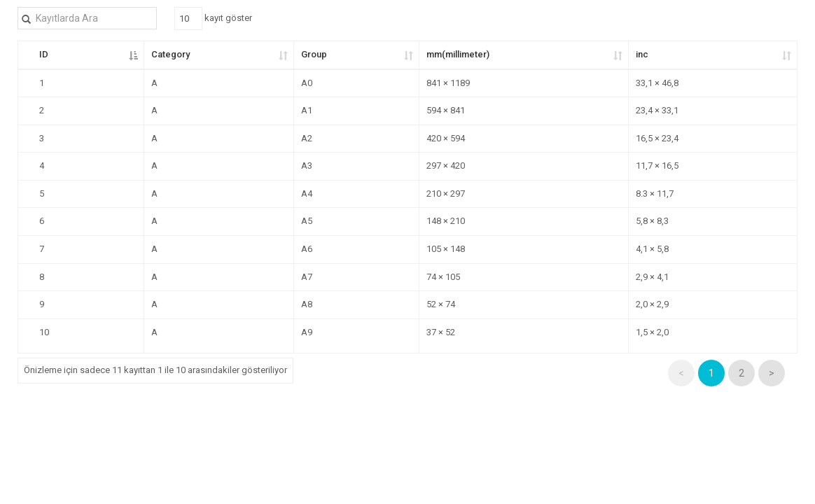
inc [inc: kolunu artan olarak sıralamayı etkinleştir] (642, 54)
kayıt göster (213, 19)
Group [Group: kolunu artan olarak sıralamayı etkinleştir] (314, 54)
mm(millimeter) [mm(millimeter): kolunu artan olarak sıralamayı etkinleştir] (458, 54)
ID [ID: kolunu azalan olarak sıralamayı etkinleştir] (44, 54)
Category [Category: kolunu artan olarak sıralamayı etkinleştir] (170, 54)
